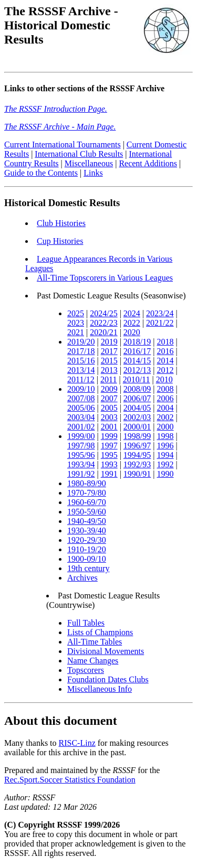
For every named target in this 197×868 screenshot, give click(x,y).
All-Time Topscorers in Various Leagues (105, 279)
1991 (109, 475)
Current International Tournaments (63, 146)
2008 (165, 390)
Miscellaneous (89, 165)
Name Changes (93, 662)
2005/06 (81, 409)
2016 (165, 353)
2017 (109, 353)
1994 (165, 457)
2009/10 (81, 390)
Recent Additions (148, 165)
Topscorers (86, 672)
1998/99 (137, 438)
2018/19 (137, 343)
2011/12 (81, 381)
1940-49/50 (87, 523)
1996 (165, 447)
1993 (109, 466)
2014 (165, 362)
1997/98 (81, 447)
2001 (109, 428)
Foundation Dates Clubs (108, 681)
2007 (109, 400)
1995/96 (81, 457)
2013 (109, 372)
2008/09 (137, 390)
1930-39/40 (87, 532)
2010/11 (137, 381)
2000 (165, 428)
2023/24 (160, 315)
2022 (132, 324)
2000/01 (137, 428)
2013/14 (81, 372)
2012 (165, 372)
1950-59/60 (87, 513)
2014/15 (137, 362)
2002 (165, 419)
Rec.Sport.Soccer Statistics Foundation (70, 781)
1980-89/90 (87, 485)
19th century (88, 570)
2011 (108, 381)
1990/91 (137, 475)
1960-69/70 (87, 504)
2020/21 (103, 334)
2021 (76, 334)
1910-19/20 (87, 551)
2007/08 (81, 400)
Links (93, 174)
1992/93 (137, 466)
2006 (165, 400)
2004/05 (137, 409)
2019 (109, 343)
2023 (76, 324)
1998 (165, 438)
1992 (165, 466)
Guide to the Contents (41, 174)
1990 (165, 475)
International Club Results (79, 156)
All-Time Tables (95, 643)
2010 (164, 381)
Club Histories (61, 225)
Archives (82, 579)
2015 (109, 362)
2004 (165, 409)
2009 (109, 390)
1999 (109, 438)
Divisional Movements (106, 653)
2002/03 (137, 419)
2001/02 (81, 428)
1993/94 (81, 466)
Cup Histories (60, 243)
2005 (109, 409)
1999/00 (81, 438)
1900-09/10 (87, 560)
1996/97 (137, 447)
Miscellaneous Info (100, 690)
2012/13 (137, 372)
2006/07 (137, 400)
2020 (132, 334)
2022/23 (103, 324)
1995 (109, 457)
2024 (132, 315)
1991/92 (81, 475)
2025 (76, 315)
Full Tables (86, 624)
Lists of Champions (100, 634)
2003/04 (81, 419)
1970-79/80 (87, 494)
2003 (109, 419)
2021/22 (160, 324)
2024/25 (103, 315)
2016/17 (137, 353)
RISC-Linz (77, 744)
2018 (165, 343)
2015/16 (81, 362)
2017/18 (81, 353)
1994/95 (137, 457)
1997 (109, 447)
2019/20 (81, 343)
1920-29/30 (87, 542)
